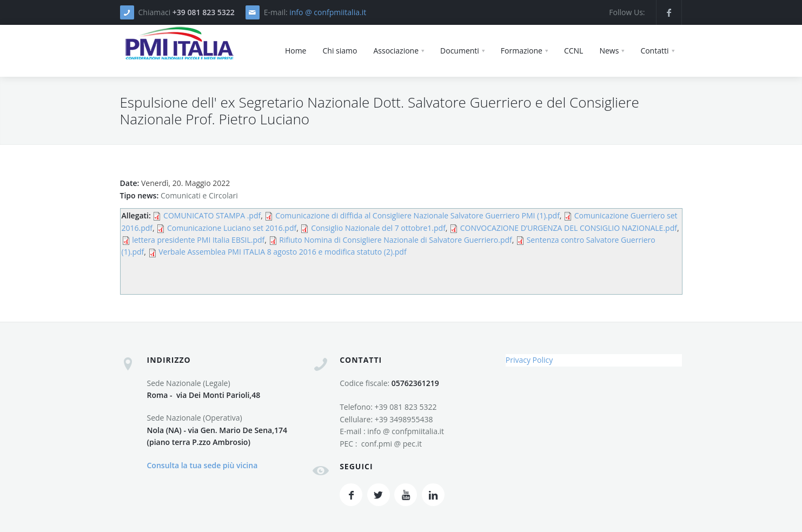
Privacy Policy (529, 360)
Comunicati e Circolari (199, 195)
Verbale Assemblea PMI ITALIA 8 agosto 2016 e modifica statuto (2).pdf (282, 252)
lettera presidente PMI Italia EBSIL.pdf (198, 240)
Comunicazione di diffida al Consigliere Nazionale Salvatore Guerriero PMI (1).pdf (417, 215)
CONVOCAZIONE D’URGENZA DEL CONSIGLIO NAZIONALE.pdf (569, 228)
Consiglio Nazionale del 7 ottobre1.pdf (378, 228)
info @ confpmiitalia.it (328, 12)
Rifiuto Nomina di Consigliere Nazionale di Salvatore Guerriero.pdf (396, 240)
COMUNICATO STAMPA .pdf (212, 215)
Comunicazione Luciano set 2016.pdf (232, 228)
